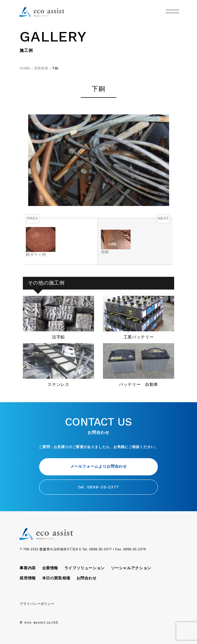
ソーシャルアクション (131, 568)
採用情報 (28, 578)
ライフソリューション (85, 568)
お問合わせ (87, 578)
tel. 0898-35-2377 (99, 487)
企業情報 (50, 568)
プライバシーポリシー (37, 604)
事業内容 (28, 568)
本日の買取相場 (56, 578)
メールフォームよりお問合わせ (99, 466)
